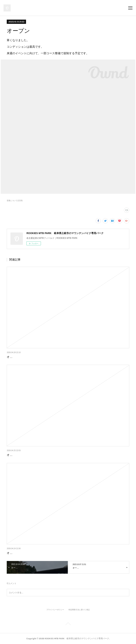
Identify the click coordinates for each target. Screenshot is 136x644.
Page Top (68, 624)
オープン (12, 357)
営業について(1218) (15, 201)
